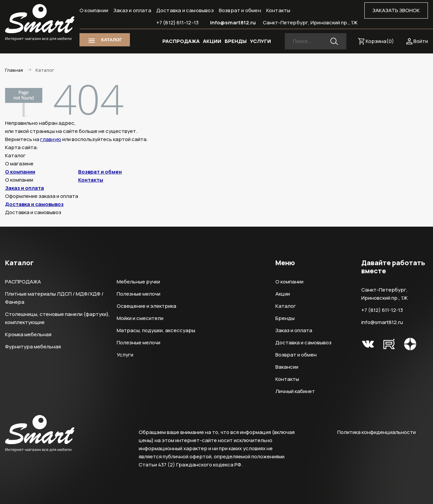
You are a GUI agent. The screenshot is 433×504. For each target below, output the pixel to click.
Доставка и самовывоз (185, 10)
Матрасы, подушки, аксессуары (156, 330)
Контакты (278, 10)
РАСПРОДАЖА (181, 41)
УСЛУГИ (260, 41)
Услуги (125, 355)
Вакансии (287, 367)
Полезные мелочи (139, 294)
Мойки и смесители (140, 318)
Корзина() (380, 41)
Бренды (285, 318)
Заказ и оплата (132, 10)
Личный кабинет (295, 391)
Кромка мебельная (28, 334)
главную (51, 139)
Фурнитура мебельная (33, 347)
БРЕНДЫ (236, 41)
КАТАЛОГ (111, 40)
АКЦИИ (212, 41)
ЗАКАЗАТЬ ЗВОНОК (396, 10)
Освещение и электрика (146, 306)
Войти (421, 41)
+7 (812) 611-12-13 (177, 22)
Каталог (286, 306)
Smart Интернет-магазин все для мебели (40, 23)
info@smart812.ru (233, 22)
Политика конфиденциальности (377, 432)
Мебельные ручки (138, 282)
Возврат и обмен (240, 10)
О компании (94, 10)
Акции (283, 294)
